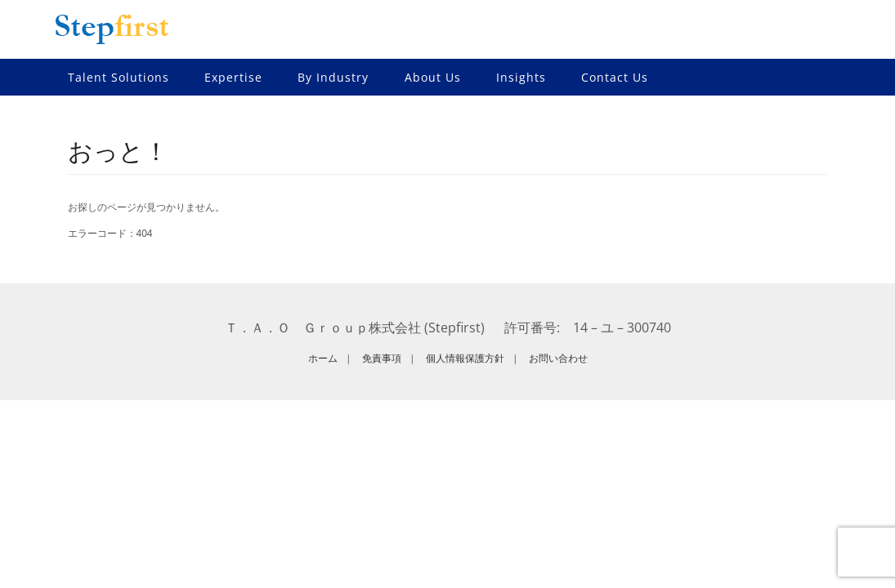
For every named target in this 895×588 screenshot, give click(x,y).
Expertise (233, 77)
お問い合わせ (558, 358)
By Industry (333, 77)
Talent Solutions (119, 77)
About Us (433, 77)
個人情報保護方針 (465, 358)
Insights (521, 77)
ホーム (323, 358)
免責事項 (382, 358)
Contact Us (615, 77)
